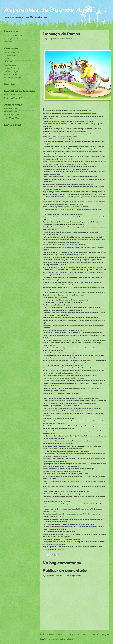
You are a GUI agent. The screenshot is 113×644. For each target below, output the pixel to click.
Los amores (8, 62)
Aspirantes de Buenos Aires (48, 10)
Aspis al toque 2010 (11, 112)
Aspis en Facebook (11, 75)
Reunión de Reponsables (13, 36)
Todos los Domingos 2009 (13, 98)
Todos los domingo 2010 (12, 95)
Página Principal (77, 634)
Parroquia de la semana (13, 78)
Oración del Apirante (11, 53)
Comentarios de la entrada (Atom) (63, 639)
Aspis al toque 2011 (11, 109)
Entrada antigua (100, 634)
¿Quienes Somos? (11, 56)
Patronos (7, 59)
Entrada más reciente (51, 634)
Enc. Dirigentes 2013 (11, 39)
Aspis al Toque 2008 (11, 118)
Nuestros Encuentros (12, 68)
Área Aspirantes (10, 65)
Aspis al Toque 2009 (11, 115)
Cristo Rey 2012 (10, 42)
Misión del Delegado (11, 71)
